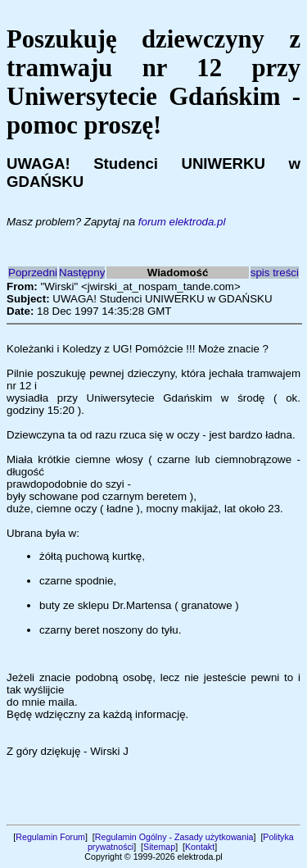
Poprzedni (33, 273)
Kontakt (200, 847)
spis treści (275, 273)
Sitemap (159, 847)
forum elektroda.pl (182, 222)
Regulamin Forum (50, 837)
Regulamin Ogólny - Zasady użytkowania (174, 837)
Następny (82, 273)
